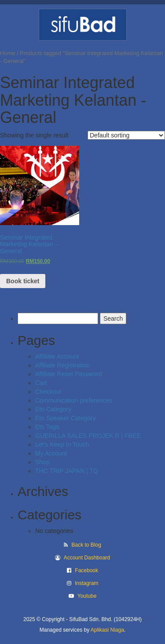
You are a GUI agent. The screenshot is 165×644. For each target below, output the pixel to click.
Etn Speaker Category (66, 418)
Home (7, 53)
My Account (51, 453)
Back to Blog (86, 545)
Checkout (48, 392)
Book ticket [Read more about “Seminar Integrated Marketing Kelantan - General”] (23, 281)
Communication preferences (74, 400)
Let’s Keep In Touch (62, 444)
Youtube (87, 596)
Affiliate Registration (62, 365)
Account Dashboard (87, 558)
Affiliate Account (57, 356)
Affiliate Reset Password (68, 374)
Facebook (86, 570)
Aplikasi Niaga (107, 630)
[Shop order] (126, 135)
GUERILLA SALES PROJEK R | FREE (88, 436)
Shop (42, 462)
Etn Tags (47, 427)
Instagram (86, 583)
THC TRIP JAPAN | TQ (67, 471)
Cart (41, 383)
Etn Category (53, 409)
